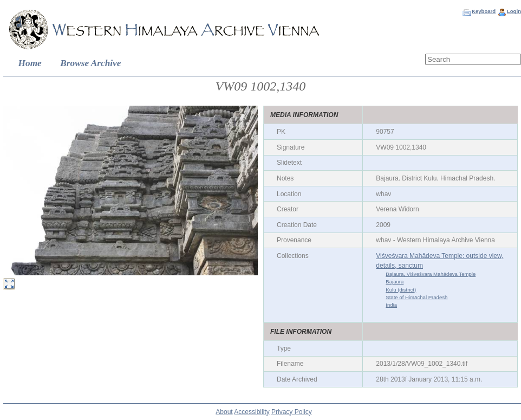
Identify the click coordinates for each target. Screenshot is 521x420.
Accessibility (252, 412)
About (224, 412)
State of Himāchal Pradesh (416, 297)
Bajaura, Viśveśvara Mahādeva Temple (431, 274)
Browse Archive (90, 63)
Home (30, 63)
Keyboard (484, 11)
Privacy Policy (292, 412)
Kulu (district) (401, 290)
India (391, 305)
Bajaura (395, 282)
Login (514, 11)
